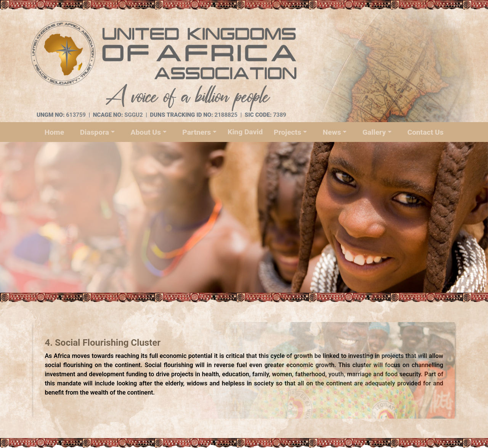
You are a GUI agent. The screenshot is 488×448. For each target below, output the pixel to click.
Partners (197, 132)
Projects (287, 132)
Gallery (374, 132)
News (332, 132)
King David (245, 132)
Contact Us (425, 132)
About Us (146, 132)
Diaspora (95, 132)
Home (54, 132)
